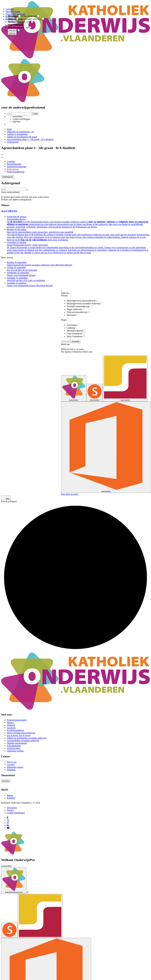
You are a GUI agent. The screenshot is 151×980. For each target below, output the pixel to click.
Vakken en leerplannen (17, 134)
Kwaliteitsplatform (15, 730)
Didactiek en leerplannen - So (20, 132)
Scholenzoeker (14, 748)
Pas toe (12, 33)
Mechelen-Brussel (76, 331)
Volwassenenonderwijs (78, 312)
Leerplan (11, 161)
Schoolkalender (14, 746)
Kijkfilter (11, 798)
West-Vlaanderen (76, 336)
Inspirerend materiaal (17, 167)
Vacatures (11, 728)
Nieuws (10, 723)
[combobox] (13, 14)
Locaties (11, 765)
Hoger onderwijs (76, 309)
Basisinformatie (14, 164)
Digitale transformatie (17, 743)
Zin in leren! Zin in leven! (19, 735)
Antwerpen (73, 325)
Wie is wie (12, 762)
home (9, 129)
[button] (8, 177)
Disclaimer (12, 808)
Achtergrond (13, 142)
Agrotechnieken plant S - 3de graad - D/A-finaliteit (30, 139)
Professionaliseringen (17, 720)
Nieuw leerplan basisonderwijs (21, 733)
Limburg (72, 328)
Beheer (10, 795)
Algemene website (15, 751)
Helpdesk (11, 770)
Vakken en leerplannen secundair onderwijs (27, 738)
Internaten (73, 315)
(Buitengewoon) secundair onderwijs (85, 304)
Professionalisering (16, 172)
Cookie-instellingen (16, 813)
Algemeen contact (15, 767)
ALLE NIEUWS (9, 211)
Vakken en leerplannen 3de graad (22, 137)
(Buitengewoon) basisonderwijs (82, 301)
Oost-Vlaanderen (76, 334)
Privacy (10, 810)
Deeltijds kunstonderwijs (79, 306)
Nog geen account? (70, 494)
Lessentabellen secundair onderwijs (23, 741)
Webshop (11, 725)
